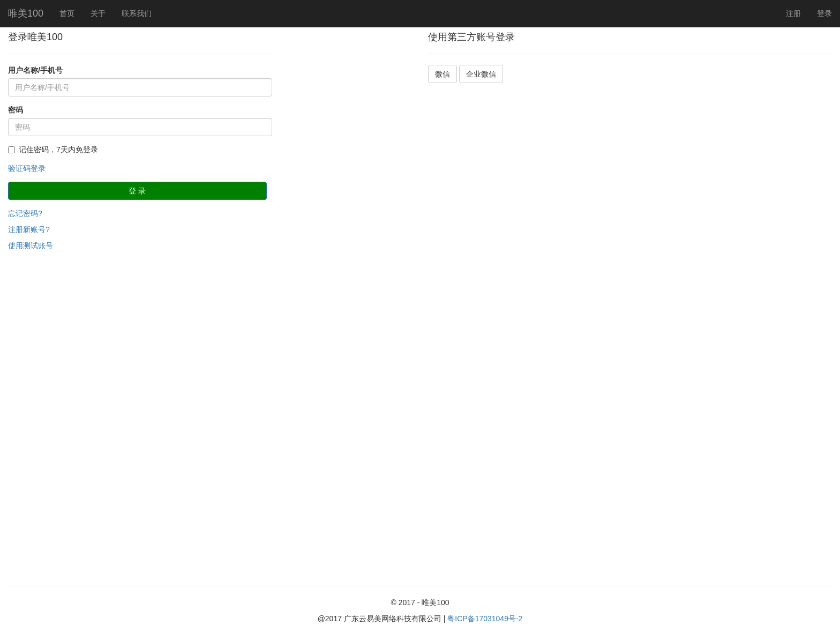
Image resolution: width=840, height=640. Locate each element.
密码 (16, 110)
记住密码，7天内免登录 (53, 150)
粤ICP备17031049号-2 (485, 619)
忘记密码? (25, 213)
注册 (793, 13)
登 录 (137, 191)
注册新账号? (29, 229)
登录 (824, 13)
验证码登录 (27, 168)
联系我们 (137, 13)
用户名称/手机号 (35, 70)
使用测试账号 (31, 245)
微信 (442, 74)
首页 (67, 13)
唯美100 (26, 13)
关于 (98, 13)
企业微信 (481, 74)
